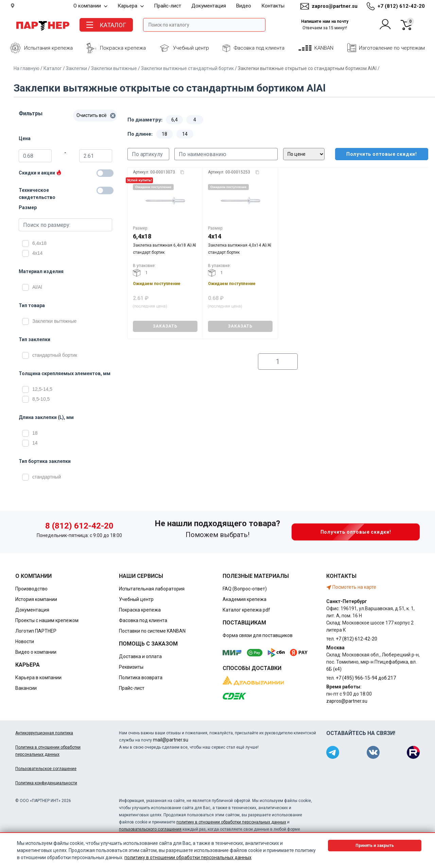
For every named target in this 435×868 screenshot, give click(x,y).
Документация (209, 6)
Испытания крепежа (48, 48)
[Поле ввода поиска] (204, 25)
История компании (36, 599)
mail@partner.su (171, 740)
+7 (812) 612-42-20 (401, 6)
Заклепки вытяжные (114, 68)
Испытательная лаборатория (152, 589)
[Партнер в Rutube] (413, 752)
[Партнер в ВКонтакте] (373, 752)
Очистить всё (96, 115)
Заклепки (76, 68)
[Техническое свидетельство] (105, 190)
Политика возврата (141, 678)
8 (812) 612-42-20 (79, 526)
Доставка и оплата (140, 656)
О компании (90, 6)
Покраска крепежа (123, 48)
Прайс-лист (168, 6)
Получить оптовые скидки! (377, 154)
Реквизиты (131, 667)
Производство (31, 589)
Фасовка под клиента (259, 48)
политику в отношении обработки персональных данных (231, 822)
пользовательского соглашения (150, 829)
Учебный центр (191, 48)
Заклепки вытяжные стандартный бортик (187, 68)
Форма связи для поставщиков (258, 635)
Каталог (53, 68)
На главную (27, 68)
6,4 (175, 120)
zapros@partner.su (335, 6)
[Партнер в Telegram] (333, 752)
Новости (25, 641)
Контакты (273, 6)
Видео (244, 6)
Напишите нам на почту (325, 25)
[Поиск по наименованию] (226, 154)
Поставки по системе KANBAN (152, 631)
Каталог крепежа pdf (246, 610)
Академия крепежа (245, 599)
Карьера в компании (38, 678)
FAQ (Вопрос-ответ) (245, 589)
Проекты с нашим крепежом (47, 620)
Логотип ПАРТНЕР (36, 631)
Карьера (131, 6)
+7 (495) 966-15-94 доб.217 (366, 678)
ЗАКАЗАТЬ (165, 326)
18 (164, 134)
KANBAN (324, 48)
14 (185, 134)
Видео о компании (36, 652)
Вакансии (26, 688)
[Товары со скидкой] (105, 173)
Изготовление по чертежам (392, 48)
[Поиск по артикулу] (148, 154)
